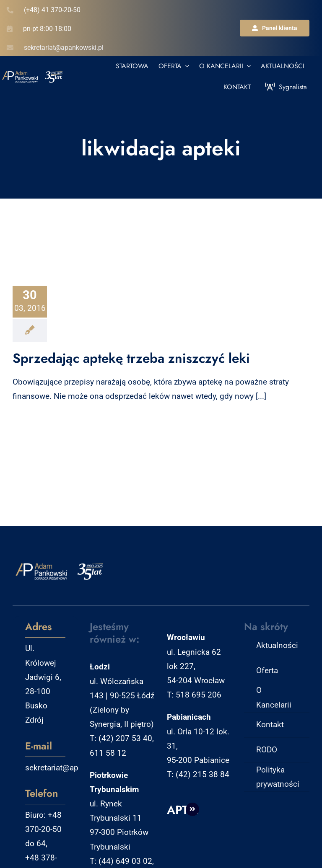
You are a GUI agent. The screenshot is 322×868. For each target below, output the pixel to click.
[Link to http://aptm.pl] (192, 809)
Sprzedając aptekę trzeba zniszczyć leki (131, 358)
